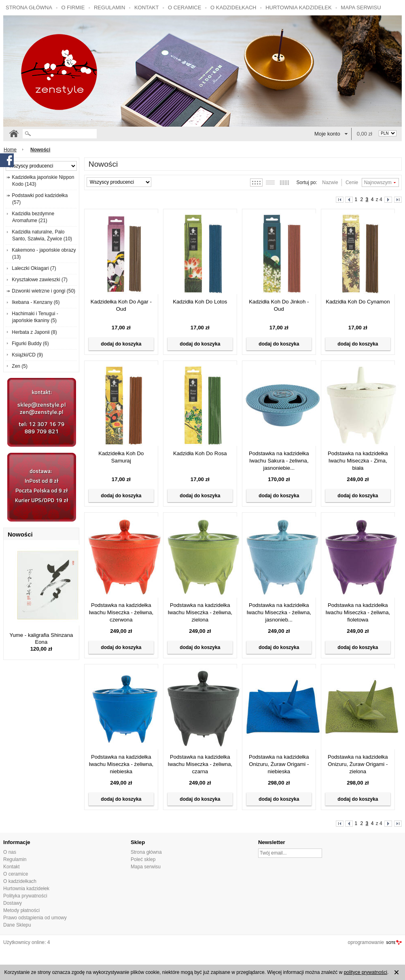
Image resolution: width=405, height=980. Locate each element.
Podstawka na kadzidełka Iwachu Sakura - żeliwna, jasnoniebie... (279, 461)
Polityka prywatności (25, 896)
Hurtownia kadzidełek (299, 7)
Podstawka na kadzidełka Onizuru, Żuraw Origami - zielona (358, 764)
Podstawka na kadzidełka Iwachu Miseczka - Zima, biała (358, 461)
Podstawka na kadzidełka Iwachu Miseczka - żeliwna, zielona (200, 612)
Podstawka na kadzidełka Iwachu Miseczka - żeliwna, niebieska (121, 764)
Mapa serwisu (361, 7)
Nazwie (330, 182)
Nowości (20, 534)
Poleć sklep (143, 859)
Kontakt (146, 7)
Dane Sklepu (17, 925)
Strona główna (29, 7)
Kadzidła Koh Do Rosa (200, 453)
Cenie (352, 182)
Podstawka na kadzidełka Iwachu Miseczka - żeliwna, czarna (200, 764)
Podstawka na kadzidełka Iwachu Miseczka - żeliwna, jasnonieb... (279, 612)
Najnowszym (378, 182)
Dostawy (13, 903)
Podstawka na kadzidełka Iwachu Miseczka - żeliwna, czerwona (121, 612)
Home (10, 150)
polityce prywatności (366, 972)
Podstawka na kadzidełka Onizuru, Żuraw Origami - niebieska (279, 764)
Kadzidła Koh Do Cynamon (358, 302)
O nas (10, 852)
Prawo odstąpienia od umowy (35, 918)
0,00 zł (365, 134)
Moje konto (327, 134)
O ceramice (184, 7)
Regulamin (109, 7)
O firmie (73, 7)
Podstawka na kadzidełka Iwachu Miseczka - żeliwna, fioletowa (358, 612)
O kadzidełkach (233, 7)
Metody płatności (21, 910)
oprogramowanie (366, 942)
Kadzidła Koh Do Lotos (200, 302)
